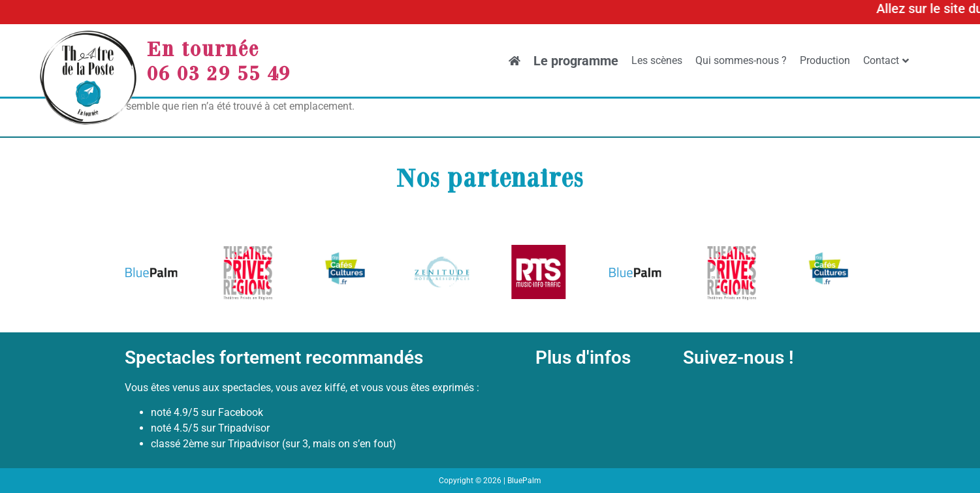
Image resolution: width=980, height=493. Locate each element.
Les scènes (657, 60)
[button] (139, 275)
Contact (886, 60)
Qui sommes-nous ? (741, 60)
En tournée (203, 48)
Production (825, 60)
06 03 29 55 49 (219, 72)
